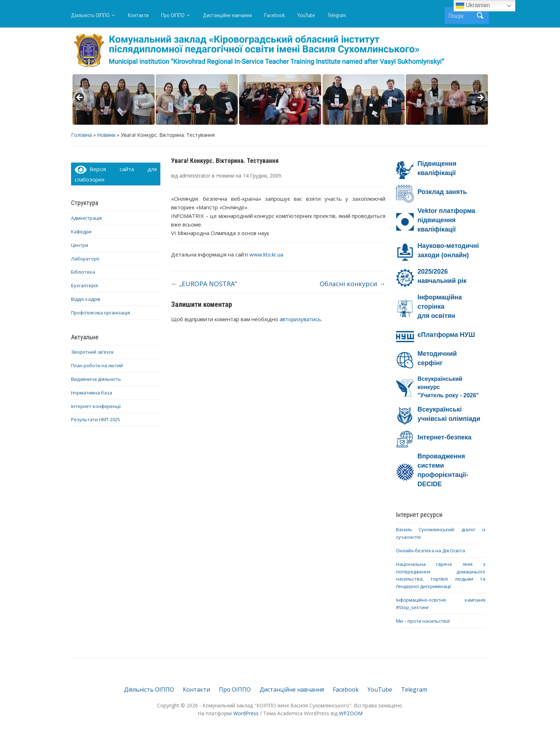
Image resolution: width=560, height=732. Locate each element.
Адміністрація (86, 218)
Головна (81, 135)
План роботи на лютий (97, 365)
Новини (106, 135)
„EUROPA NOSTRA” (204, 284)
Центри (80, 245)
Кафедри (81, 231)
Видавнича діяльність (96, 379)
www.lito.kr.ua (267, 254)
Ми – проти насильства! (423, 621)
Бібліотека (83, 272)
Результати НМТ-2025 (96, 419)
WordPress (246, 713)
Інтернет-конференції (96, 406)
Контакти (138, 15)
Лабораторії (85, 259)
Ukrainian (473, 6)
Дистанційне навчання (227, 15)
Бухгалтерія (84, 285)
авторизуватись (300, 319)
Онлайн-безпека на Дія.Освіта (431, 551)
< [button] (80, 98)
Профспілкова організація (101, 313)
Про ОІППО (173, 15)
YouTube (306, 15)
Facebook (275, 15)
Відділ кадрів (86, 299)
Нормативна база (92, 393)
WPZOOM (351, 713)
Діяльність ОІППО (90, 15)
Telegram (337, 15)
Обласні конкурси (352, 284)
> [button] (480, 98)
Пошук (480, 16)
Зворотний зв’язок (92, 352)
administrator (195, 176)
